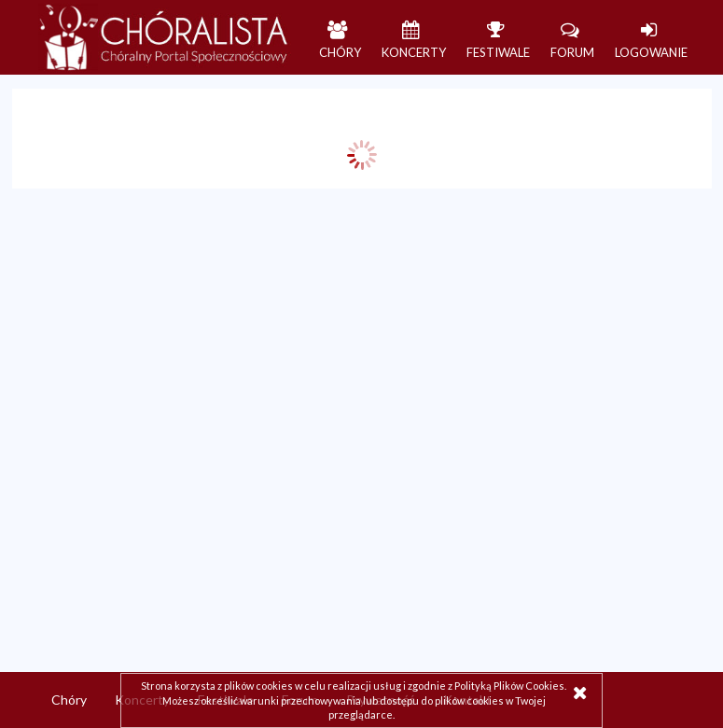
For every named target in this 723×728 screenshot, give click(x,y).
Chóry (69, 700)
